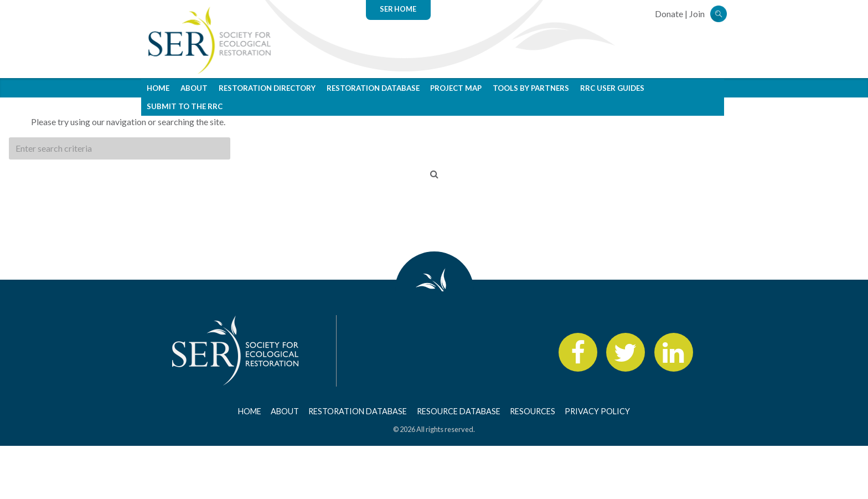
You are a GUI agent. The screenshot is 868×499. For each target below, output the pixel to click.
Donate (669, 14)
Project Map (456, 88)
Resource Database (459, 411)
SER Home (398, 9)
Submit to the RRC (185, 106)
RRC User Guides (612, 88)
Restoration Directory (267, 88)
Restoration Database (373, 88)
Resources (533, 411)
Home (158, 88)
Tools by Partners (531, 88)
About (194, 88)
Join (697, 14)
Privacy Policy (597, 411)
